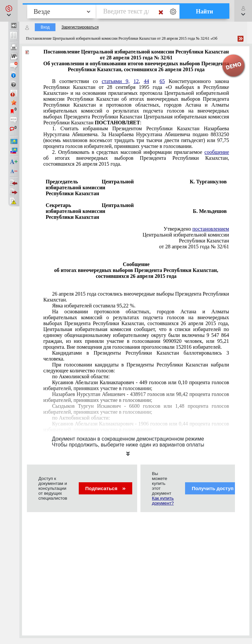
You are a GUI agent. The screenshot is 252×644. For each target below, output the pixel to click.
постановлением (211, 229)
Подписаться (105, 488)
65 (162, 81)
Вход (45, 27)
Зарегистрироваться (80, 27)
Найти (205, 11)
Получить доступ (217, 488)
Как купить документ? (163, 501)
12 (136, 81)
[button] (9, 11)
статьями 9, (116, 81)
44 (146, 81)
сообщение (217, 152)
